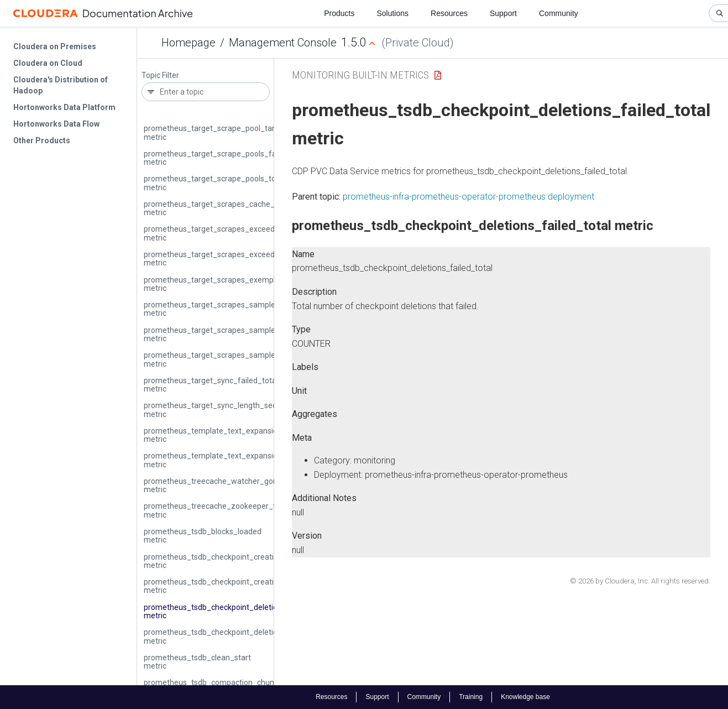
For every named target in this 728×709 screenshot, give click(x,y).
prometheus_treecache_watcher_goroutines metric (223, 485)
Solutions (392, 13)
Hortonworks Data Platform (64, 107)
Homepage (188, 43)
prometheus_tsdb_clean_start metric (197, 662)
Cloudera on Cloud (48, 63)
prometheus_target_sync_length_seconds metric (219, 410)
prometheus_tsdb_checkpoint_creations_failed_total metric (237, 561)
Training (471, 697)
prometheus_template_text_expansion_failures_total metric (239, 435)
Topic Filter (160, 75)
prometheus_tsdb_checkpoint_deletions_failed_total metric (237, 611)
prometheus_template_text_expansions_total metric (225, 460)
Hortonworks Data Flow (56, 124)
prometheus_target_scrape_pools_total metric (214, 183)
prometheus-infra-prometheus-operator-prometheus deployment (468, 197)
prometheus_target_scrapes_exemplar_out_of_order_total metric (249, 284)
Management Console (283, 43)
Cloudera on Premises (55, 46)
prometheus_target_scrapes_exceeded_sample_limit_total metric (249, 259)
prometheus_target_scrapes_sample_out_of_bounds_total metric (249, 334)
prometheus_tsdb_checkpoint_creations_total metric (225, 586)
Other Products (42, 140)
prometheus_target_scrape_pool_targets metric (217, 132)
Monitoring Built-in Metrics (360, 75)
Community (559, 13)
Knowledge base (525, 697)
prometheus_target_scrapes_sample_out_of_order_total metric (245, 359)
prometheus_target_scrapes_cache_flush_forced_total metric (242, 208)
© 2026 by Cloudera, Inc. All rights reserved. (640, 581)
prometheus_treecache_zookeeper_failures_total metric (232, 510)
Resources (449, 13)
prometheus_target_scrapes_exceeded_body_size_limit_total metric (254, 233)
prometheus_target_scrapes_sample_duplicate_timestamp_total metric (260, 309)
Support (503, 13)
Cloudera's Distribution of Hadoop (61, 85)
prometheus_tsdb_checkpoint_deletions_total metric (225, 636)
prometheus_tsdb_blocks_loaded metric (203, 536)
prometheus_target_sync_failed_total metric (211, 385)
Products (339, 13)
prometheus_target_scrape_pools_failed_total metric (226, 158)
